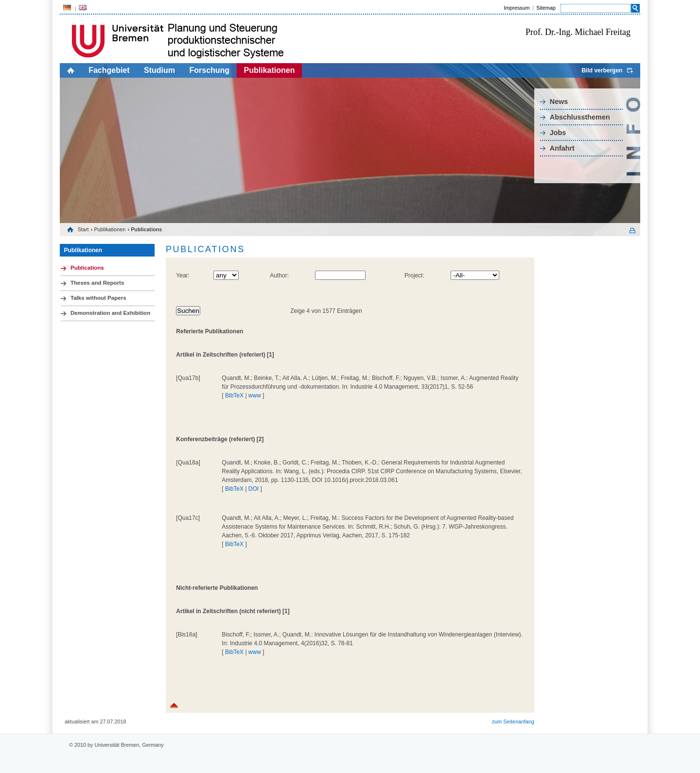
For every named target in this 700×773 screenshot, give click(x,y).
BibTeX (234, 395)
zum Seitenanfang (513, 721)
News (559, 102)
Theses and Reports (97, 283)
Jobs (558, 133)
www (255, 395)
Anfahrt (562, 148)
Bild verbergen (602, 70)
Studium (159, 70)
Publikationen (270, 70)
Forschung (209, 70)
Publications (87, 268)
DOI (254, 489)
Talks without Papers (98, 298)
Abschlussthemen (580, 117)
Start (83, 229)
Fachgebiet (109, 70)
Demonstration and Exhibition (110, 313)
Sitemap (546, 8)
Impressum (516, 8)
